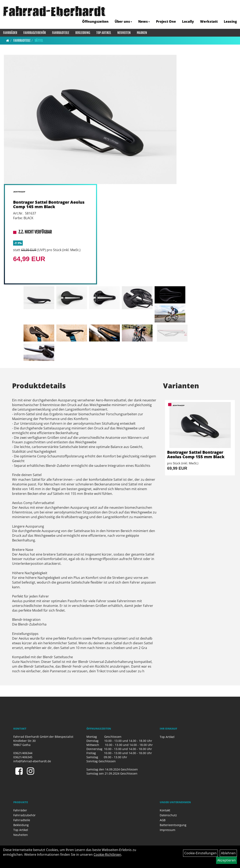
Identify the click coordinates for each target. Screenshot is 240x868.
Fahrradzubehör (35, 33)
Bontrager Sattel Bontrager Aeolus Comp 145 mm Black (49, 204)
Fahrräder (10, 33)
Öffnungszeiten (95, 21)
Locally (188, 21)
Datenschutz (168, 815)
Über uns (123, 21)
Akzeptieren (226, 860)
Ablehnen (228, 853)
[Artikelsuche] (232, 12)
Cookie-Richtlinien (107, 855)
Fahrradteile (61, 33)
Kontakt (165, 810)
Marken (142, 33)
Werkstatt (209, 21)
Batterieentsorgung (173, 825)
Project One (166, 21)
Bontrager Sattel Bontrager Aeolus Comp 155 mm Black (196, 454)
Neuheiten (124, 33)
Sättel (39, 40)
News (144, 21)
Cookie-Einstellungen (200, 853)
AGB (163, 820)
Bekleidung (83, 33)
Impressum (168, 830)
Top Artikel (104, 33)
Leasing (230, 21)
